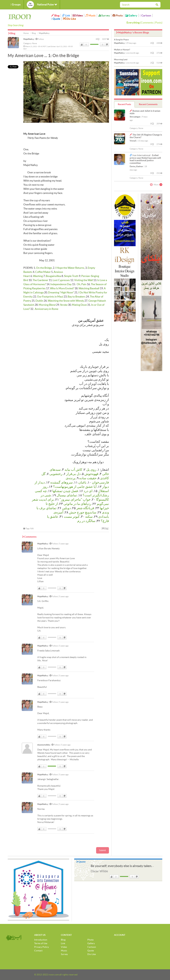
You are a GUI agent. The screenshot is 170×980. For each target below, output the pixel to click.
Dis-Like (69, 19)
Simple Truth (71, 276)
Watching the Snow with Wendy (66, 301)
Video (78, 15)
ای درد (88, 491)
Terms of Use (41, 943)
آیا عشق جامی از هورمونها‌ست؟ (75, 487)
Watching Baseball (89, 288)
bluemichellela (44, 745)
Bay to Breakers (77, 297)
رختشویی (56, 474)
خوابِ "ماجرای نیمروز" (75, 499)
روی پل (91, 470)
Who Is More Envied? (62, 288)
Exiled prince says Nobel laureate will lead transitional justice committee (145, 159)
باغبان (82, 482)
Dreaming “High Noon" (61, 292)
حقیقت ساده (88, 478)
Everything (133, 23)
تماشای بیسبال (67, 495)
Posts (158, 23)
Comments (147, 23)
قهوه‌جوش (91, 474)
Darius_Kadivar (136, 166)
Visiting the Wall (84, 280)
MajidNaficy (29, 39)
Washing (38, 276)
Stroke (64, 305)
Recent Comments (148, 104)
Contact (38, 951)
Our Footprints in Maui (50, 297)
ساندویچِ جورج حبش (83, 512)
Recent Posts (124, 104)
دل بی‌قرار (73, 474)
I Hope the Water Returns (70, 268)
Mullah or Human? (122, 50)
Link (66, 15)
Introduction (41, 940)
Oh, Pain (82, 284)
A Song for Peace (121, 40)
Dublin (39, 301)
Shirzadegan (135, 117)
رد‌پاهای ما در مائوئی (77, 504)
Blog (55, 15)
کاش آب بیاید (73, 470)
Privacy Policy (42, 947)
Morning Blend (47, 305)
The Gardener (40, 280)
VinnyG (133, 141)
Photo (118, 15)
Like (82, 45)
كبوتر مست (72, 517)
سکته (89, 517)
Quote (56, 19)
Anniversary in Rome (46, 309)
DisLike (107, 45)
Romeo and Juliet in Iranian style (145, 112)
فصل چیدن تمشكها (65, 491)
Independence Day (61, 284)
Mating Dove (79, 305)
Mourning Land (121, 59)
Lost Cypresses (61, 280)
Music (91, 15)
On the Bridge (44, 268)
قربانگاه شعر (85, 508)
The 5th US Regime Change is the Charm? (146, 136)
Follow (40, 39)
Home (26, 33)
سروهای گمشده (62, 482)
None (34, 43)
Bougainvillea (53, 276)
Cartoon (145, 15)
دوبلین (66, 508)
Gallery (131, 15)
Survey (104, 15)
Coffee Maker (43, 272)
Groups (16, 4)
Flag (105, 528)
